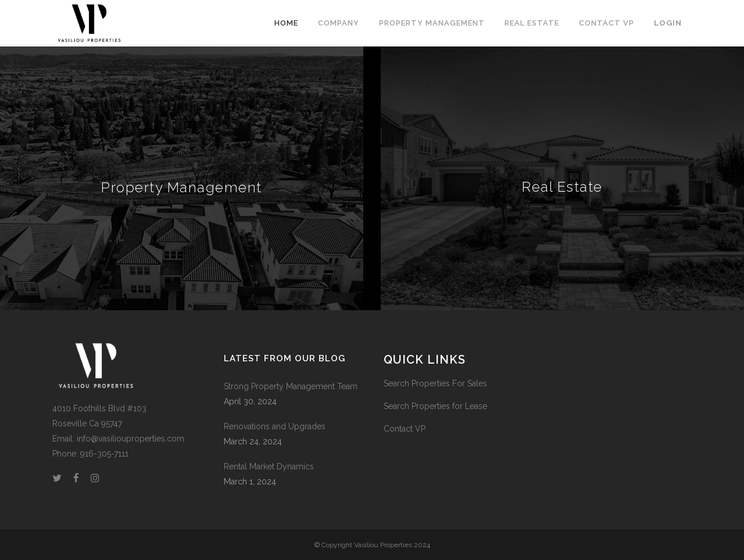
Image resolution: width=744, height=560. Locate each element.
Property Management (182, 187)
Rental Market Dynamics (269, 466)
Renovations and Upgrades (275, 426)
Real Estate (562, 187)
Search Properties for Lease (435, 406)
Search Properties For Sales (435, 383)
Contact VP (405, 429)
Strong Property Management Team (291, 386)
